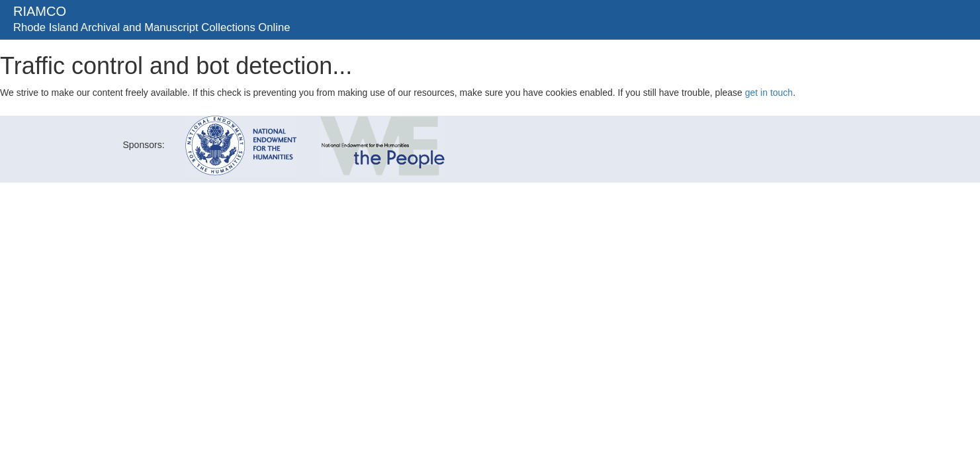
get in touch (769, 93)
